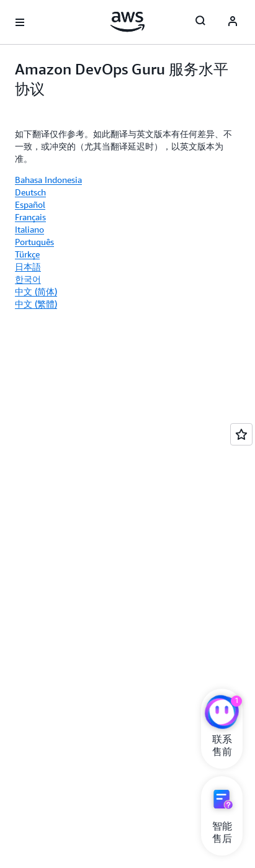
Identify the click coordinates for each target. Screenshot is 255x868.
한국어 (28, 279)
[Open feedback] (241, 434)
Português (34, 242)
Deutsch (30, 192)
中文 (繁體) (36, 304)
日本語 (28, 266)
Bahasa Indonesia (48, 180)
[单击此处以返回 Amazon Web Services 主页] (127, 22)
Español (30, 204)
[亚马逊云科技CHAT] (222, 714)
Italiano (29, 229)
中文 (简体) (36, 291)
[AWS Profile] (233, 22)
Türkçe (27, 254)
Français (30, 217)
